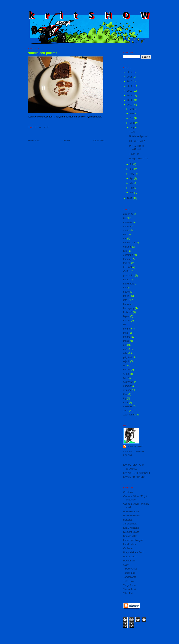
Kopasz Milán (130, 536)
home (126, 280)
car (125, 238)
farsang (127, 259)
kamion (127, 304)
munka (127, 337)
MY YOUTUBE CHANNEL (137, 473)
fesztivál (127, 267)
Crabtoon (128, 492)
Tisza (132, 132)
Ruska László (130, 557)
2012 (130, 96)
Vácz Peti (128, 593)
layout (126, 316)
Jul (131, 164)
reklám (127, 370)
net (125, 345)
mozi (126, 333)
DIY (125, 251)
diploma (127, 247)
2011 (130, 100)
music (126, 341)
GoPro (127, 271)
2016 (130, 77)
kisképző (128, 312)
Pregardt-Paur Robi (133, 552)
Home (67, 141)
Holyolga (128, 520)
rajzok (126, 361)
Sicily (126, 378)
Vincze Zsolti (130, 589)
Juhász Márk (130, 524)
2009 (130, 198)
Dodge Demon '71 (138, 159)
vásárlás (128, 406)
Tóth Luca (128, 581)
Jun (132, 169)
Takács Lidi (129, 573)
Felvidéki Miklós (132, 516)
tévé (126, 394)
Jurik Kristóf (135, 446)
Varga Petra (129, 585)
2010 (130, 105)
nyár (47, 127)
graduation (129, 275)
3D (125, 218)
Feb (132, 188)
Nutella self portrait (42, 53)
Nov (132, 114)
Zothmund (129, 415)
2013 (130, 91)
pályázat (128, 357)
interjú (126, 292)
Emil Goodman (131, 512)
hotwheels (129, 284)
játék (126, 300)
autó (126, 230)
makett (127, 320)
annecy (127, 226)
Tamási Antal (130, 577)
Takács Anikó (130, 569)
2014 (130, 86)
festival (127, 263)
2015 (130, 81)
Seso (126, 565)
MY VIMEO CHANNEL (135, 477)
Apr (132, 178)
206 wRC (128, 214)
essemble (128, 255)
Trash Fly (134, 154)
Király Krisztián (131, 528)
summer (127, 386)
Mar (132, 183)
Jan (132, 193)
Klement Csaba (131, 532)
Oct (132, 118)
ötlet (126, 353)
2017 (130, 72)
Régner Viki (129, 561)
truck (126, 402)
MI (125, 325)
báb (125, 235)
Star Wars (128, 382)
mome (127, 329)
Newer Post (34, 141)
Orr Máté (128, 548)
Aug (132, 128)
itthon (38, 127)
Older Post (99, 141)
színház (127, 390)
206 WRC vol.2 (137, 141)
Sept (132, 123)
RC (125, 366)
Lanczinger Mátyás (133, 540)
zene (126, 411)
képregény (129, 308)
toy (125, 398)
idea (126, 288)
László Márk (130, 544)
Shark (126, 374)
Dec (132, 109)
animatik (128, 222)
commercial (129, 243)
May (132, 174)
